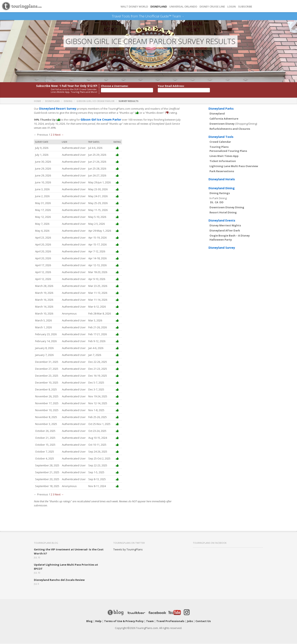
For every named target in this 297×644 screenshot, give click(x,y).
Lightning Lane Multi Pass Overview (234, 166)
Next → (59, 135)
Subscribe (245, 7)
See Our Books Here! (185, 16)
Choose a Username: (115, 86)
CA (217, 202)
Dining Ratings (220, 193)
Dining (68, 101)
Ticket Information (223, 161)
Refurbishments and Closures (230, 129)
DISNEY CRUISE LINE (212, 7)
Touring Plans (219, 147)
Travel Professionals (170, 621)
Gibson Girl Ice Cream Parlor (96, 101)
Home (37, 101)
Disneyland (52, 101)
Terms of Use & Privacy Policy (124, 621)
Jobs (190, 621)
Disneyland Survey (222, 248)
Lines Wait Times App (224, 156)
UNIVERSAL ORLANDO (183, 7)
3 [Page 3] (53, 135)
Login (232, 7)
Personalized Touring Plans (228, 151)
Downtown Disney (222, 124)
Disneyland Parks (221, 109)
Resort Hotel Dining (223, 213)
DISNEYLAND (159, 7)
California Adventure (224, 119)
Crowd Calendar (220, 142)
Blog (89, 621)
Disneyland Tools (221, 137)
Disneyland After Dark (225, 231)
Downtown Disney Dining (227, 207)
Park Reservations (222, 171)
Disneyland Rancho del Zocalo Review (59, 580)
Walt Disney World (134, 7)
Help (98, 621)
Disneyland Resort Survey (57, 109)
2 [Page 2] (51, 135)
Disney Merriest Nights (225, 226)
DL (212, 202)
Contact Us (203, 621)
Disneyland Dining (222, 188)
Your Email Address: (171, 86)
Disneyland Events (222, 221)
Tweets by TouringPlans (128, 550)
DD (221, 202)
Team (150, 621)
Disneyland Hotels (222, 179)
